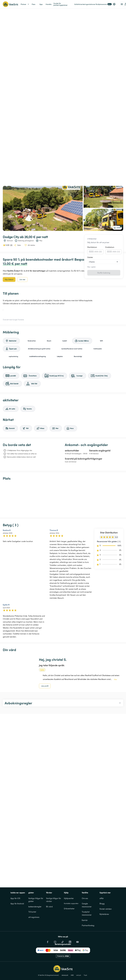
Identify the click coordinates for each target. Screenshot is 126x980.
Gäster (90, 257)
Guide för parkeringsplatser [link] (60, 4)
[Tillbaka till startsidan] (10, 4)
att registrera (34, 917)
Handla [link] (49, 4)
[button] (114, 4)
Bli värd (49, 907)
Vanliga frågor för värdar (54, 900)
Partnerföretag (88, 925)
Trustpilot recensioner (87, 913)
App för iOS (15, 898)
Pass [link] (34, 4)
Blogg (102, 904)
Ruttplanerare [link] (104, 4)
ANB (72, 975)
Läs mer (22, 279)
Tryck (85, 975)
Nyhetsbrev (104, 914)
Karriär (85, 920)
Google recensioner (87, 905)
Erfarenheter (69, 909)
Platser (25, 4)
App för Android (17, 904)
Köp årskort (9, 279)
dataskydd (65, 975)
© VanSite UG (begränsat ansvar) (48, 975)
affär (102, 898)
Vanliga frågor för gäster (36, 900)
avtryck (79, 975)
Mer (115, 679)
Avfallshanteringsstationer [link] (85, 4)
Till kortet (32, 912)
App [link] (41, 4)
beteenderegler (35, 907)
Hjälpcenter (69, 898)
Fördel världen (106, 909)
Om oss (85, 898)
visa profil (45, 686)
